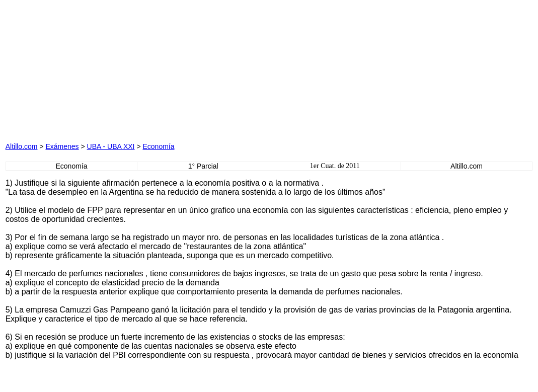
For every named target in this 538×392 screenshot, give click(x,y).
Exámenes (62, 146)
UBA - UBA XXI (111, 146)
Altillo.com (22, 146)
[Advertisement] (167, 68)
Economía (158, 146)
